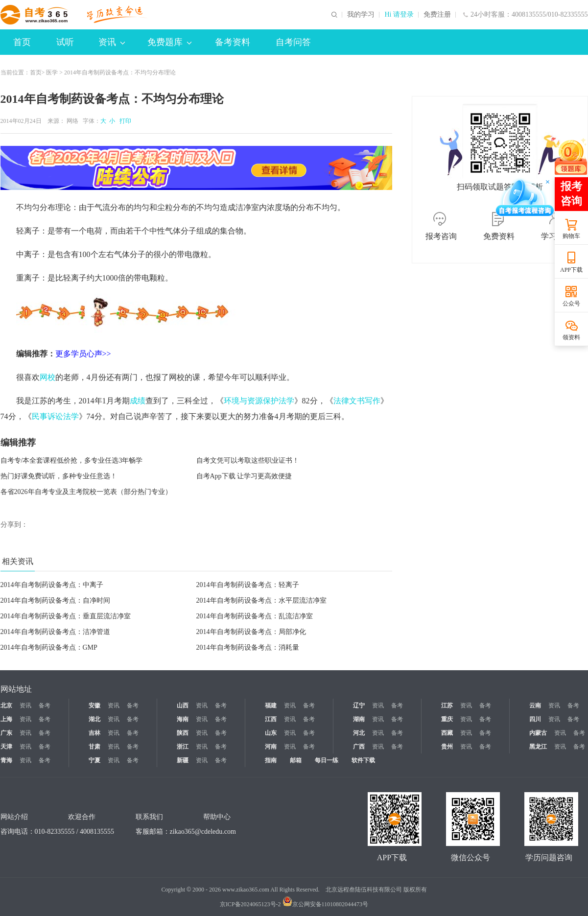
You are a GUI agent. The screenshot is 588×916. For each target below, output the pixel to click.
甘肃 (94, 747)
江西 (271, 719)
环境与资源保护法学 (259, 401)
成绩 (138, 401)
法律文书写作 (357, 401)
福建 (271, 705)
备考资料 (233, 42)
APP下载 (571, 270)
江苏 (447, 705)
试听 (65, 42)
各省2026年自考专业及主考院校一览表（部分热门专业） (86, 492)
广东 (6, 733)
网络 (72, 121)
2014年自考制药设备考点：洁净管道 (55, 632)
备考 (45, 705)
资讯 (112, 42)
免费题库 (169, 42)
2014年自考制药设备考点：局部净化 (251, 632)
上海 (6, 719)
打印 (124, 121)
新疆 (183, 760)
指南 (271, 760)
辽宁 (359, 705)
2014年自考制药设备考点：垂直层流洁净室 (66, 616)
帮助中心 (217, 817)
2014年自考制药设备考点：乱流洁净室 (255, 616)
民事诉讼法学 (55, 416)
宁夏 (94, 760)
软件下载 (363, 760)
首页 (22, 42)
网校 (47, 377)
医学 (52, 72)
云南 (535, 705)
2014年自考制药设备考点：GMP (49, 647)
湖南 (359, 719)
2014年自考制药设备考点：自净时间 (55, 600)
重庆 (447, 719)
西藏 (447, 733)
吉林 (94, 733)
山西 (183, 705)
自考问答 (293, 42)
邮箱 (296, 760)
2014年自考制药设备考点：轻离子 (248, 585)
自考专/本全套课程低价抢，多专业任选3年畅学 (72, 460)
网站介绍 (14, 817)
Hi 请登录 (399, 15)
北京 (6, 705)
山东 (271, 733)
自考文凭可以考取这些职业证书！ (248, 460)
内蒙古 (538, 733)
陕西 (183, 733)
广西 (359, 747)
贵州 (447, 747)
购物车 (571, 236)
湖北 (94, 719)
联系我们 (149, 817)
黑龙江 (538, 747)
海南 (183, 719)
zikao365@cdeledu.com (203, 832)
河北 (359, 733)
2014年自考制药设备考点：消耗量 (248, 647)
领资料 (571, 337)
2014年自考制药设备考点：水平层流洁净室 (261, 600)
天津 (6, 747)
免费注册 (437, 15)
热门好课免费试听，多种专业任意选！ (59, 476)
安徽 (94, 705)
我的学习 (361, 15)
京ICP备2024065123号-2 (250, 904)
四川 (535, 719)
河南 (271, 747)
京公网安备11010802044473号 (326, 904)
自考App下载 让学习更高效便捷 (244, 476)
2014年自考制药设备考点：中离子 (52, 585)
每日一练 (327, 760)
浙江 (183, 747)
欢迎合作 (82, 817)
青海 (6, 760)
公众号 (571, 304)
